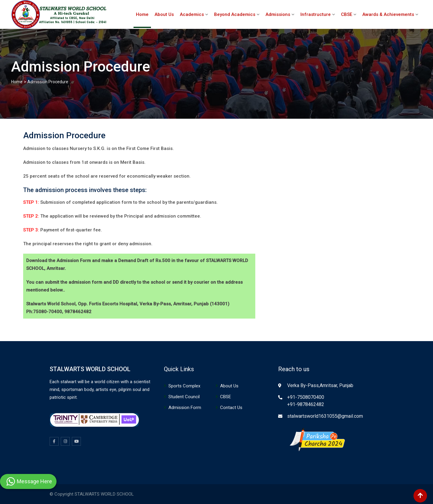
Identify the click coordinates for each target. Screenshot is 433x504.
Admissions (278, 14)
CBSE (347, 14)
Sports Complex (184, 386)
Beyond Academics (235, 14)
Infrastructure (316, 14)
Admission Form (185, 408)
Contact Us (231, 408)
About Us (164, 14)
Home (142, 14)
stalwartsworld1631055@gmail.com (325, 416)
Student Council (184, 397)
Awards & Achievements (388, 14)
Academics (192, 14)
